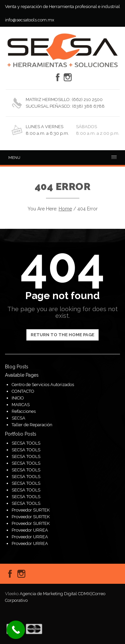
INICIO (18, 398)
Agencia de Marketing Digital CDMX (55, 594)
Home (65, 209)
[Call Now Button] (16, 630)
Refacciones (24, 411)
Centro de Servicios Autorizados (43, 385)
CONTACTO (23, 391)
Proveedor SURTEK (31, 510)
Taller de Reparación (32, 425)
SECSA (18, 418)
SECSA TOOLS (26, 443)
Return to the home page (62, 335)
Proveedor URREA (30, 530)
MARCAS (21, 405)
